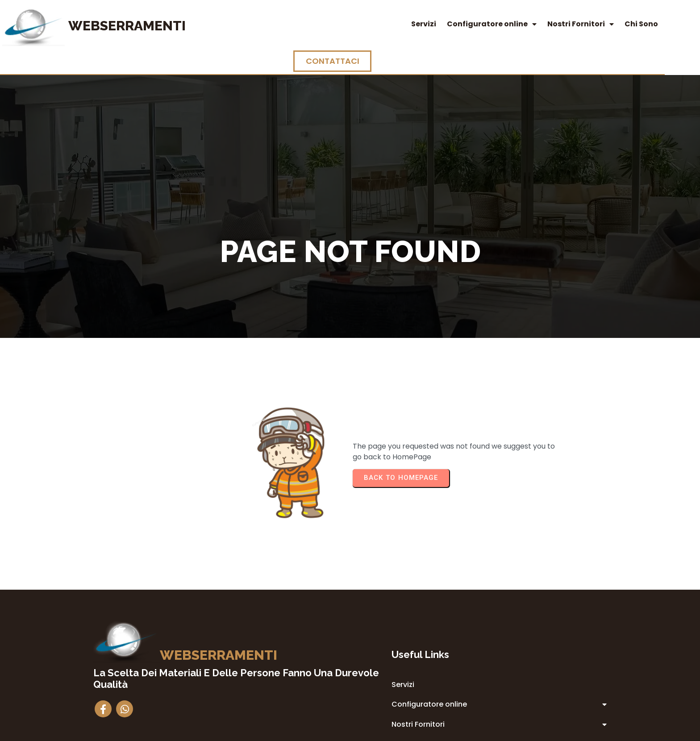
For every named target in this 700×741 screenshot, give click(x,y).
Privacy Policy (407, 660)
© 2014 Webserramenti (350, 733)
